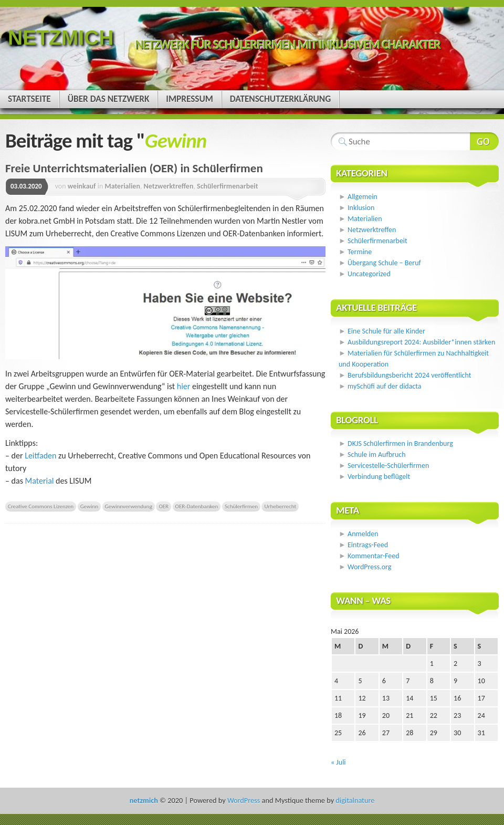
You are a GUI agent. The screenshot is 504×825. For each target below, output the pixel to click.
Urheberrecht (280, 506)
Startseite (29, 99)
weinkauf (82, 186)
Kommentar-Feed (373, 556)
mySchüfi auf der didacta (385, 386)
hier (185, 386)
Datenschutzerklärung (280, 99)
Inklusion (361, 208)
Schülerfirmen (241, 506)
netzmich (61, 38)
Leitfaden (41, 456)
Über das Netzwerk (109, 99)
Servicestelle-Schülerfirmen (388, 466)
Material (40, 481)
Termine (360, 252)
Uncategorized (369, 274)
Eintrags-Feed (368, 545)
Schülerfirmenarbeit (227, 186)
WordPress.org (369, 567)
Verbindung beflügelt (379, 477)
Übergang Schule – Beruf (384, 263)
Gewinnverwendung (129, 506)
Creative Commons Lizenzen (41, 506)
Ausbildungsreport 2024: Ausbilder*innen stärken (421, 342)
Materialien (122, 186)
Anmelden (363, 534)
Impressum (189, 99)
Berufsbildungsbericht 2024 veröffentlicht (409, 375)
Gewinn (89, 506)
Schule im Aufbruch (377, 455)
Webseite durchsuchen (484, 141)
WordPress (244, 800)
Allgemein (363, 197)
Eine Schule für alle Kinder (386, 331)
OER (164, 506)
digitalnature (355, 800)
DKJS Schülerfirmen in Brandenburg (400, 443)
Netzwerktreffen (169, 186)
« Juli (338, 762)
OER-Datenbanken (197, 506)
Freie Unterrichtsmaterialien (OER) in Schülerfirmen (134, 168)
